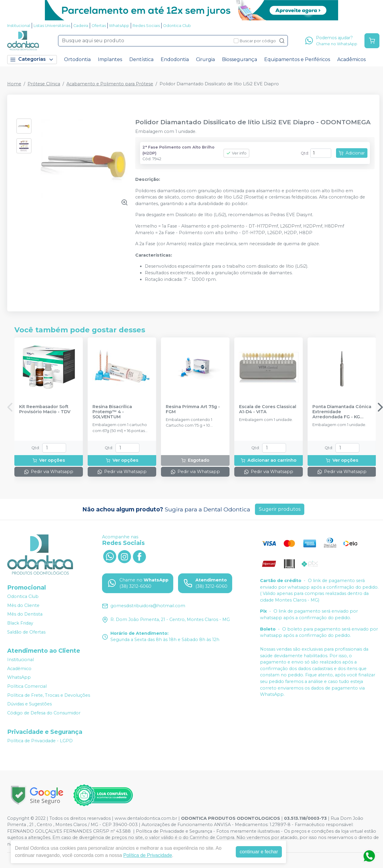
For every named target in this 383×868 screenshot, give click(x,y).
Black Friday (20, 623)
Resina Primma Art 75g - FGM (193, 409)
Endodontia (175, 59)
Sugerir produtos (280, 509)
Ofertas (99, 26)
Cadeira (81, 26)
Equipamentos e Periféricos (297, 59)
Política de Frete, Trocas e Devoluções (49, 695)
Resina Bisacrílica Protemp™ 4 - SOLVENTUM (112, 412)
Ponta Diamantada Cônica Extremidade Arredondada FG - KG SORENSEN (342, 412)
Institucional (19, 26)
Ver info (236, 153)
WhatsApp (119, 26)
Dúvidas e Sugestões (29, 704)
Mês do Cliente (23, 605)
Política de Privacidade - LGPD (40, 741)
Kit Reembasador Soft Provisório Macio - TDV (45, 409)
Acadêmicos (351, 59)
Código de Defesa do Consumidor (44, 713)
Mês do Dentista (25, 614)
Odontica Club (177, 26)
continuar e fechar (259, 852)
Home (14, 84)
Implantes (110, 59)
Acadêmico (19, 669)
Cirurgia (205, 59)
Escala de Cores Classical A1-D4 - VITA (268, 409)
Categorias (32, 59)
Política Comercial (27, 686)
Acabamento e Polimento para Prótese (110, 84)
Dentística (141, 59)
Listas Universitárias (52, 26)
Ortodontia (77, 59)
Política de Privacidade (148, 855)
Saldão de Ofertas (26, 632)
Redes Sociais (146, 26)
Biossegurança (240, 59)
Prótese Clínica (44, 84)
